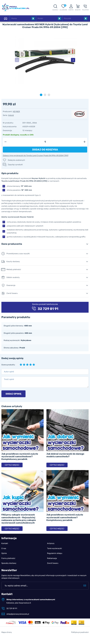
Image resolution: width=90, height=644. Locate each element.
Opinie (4, 553)
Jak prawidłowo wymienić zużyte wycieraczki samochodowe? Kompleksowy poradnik (20, 456)
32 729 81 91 (12, 608)
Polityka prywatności (80, 632)
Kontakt (5, 543)
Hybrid (11, 115)
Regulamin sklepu (55, 553)
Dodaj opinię (13, 394)
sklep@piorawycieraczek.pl (18, 614)
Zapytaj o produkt (15, 165)
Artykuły (51, 543)
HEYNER (16, 111)
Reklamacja (52, 558)
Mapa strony (7, 632)
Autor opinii (9, 372)
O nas (4, 548)
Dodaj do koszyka (45, 150)
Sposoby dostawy (9, 563)
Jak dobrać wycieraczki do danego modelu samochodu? (65, 455)
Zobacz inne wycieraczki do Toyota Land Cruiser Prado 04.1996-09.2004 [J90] (36, 155)
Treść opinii (9, 379)
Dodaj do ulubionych (16, 160)
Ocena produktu (8, 365)
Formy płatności (8, 558)
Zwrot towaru (53, 563)
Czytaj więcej (12, 465)
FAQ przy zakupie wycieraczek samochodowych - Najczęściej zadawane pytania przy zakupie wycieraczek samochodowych (19, 519)
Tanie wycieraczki (54, 548)
